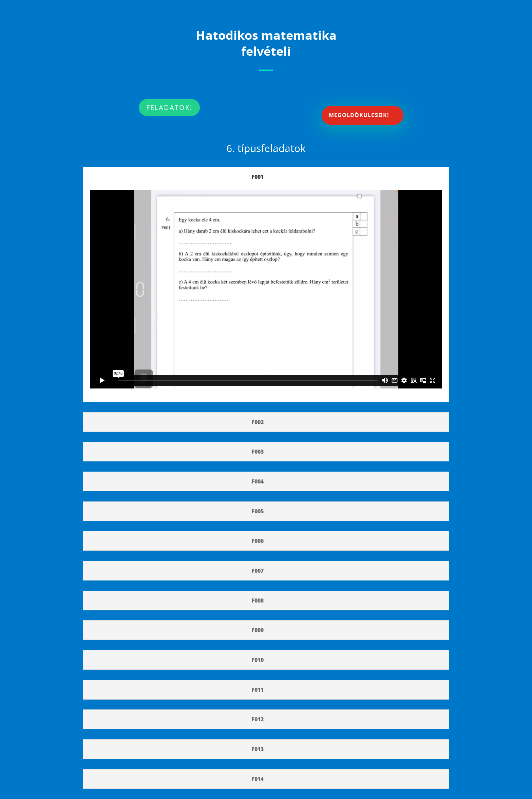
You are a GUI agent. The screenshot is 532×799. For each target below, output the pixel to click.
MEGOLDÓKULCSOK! (359, 115)
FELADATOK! (169, 107)
